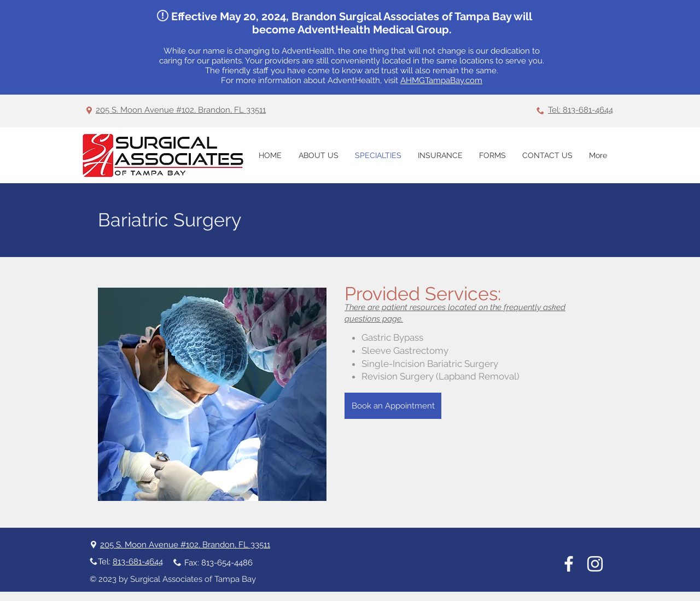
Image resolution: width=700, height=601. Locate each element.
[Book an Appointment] (393, 406)
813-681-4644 (138, 562)
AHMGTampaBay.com (441, 80)
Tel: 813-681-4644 (581, 110)
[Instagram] (595, 564)
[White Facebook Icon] (569, 564)
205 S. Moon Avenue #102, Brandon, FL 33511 (181, 110)
